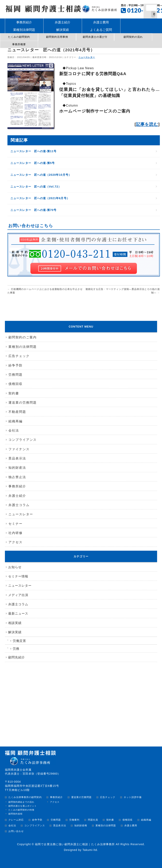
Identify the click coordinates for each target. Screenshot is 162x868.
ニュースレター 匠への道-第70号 (34, 210)
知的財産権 (81, 826)
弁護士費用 (131, 826)
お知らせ (15, 567)
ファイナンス (19, 449)
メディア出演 (18, 595)
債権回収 (15, 384)
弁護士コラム (19, 505)
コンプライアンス (23, 440)
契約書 (14, 393)
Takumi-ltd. (90, 850)
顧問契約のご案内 (23, 337)
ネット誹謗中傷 (133, 797)
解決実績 (15, 632)
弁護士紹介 (17, 496)
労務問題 (15, 375)
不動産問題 (17, 412)
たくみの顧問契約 (19, 37)
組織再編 (15, 421)
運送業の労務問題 (23, 403)
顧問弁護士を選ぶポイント (23, 806)
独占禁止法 (17, 477)
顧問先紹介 (17, 657)
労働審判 (74, 820)
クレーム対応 (16, 820)
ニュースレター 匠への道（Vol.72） (36, 187)
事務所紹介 (17, 486)
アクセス (15, 542)
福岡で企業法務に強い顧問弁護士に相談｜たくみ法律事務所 (75, 844)
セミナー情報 (18, 576)
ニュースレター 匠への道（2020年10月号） (41, 175)
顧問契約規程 (15, 814)
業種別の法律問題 (23, 347)
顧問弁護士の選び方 (95, 37)
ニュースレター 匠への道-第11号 (34, 151)
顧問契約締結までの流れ (21, 802)
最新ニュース (18, 613)
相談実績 (15, 623)
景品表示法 (17, 458)
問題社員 (93, 820)
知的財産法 (17, 468)
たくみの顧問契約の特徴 (21, 810)
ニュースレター (87, 57)
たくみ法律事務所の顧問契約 (25, 797)
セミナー (15, 524)
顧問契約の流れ (133, 37)
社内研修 (15, 533)
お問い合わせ (16, 831)
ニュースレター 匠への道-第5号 (33, 163)
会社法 (14, 430)
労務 (16, 649)
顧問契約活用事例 (57, 37)
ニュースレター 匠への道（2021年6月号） (40, 198)
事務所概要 (19, 44)
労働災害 (19, 641)
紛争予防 (15, 365)
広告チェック (19, 356)
